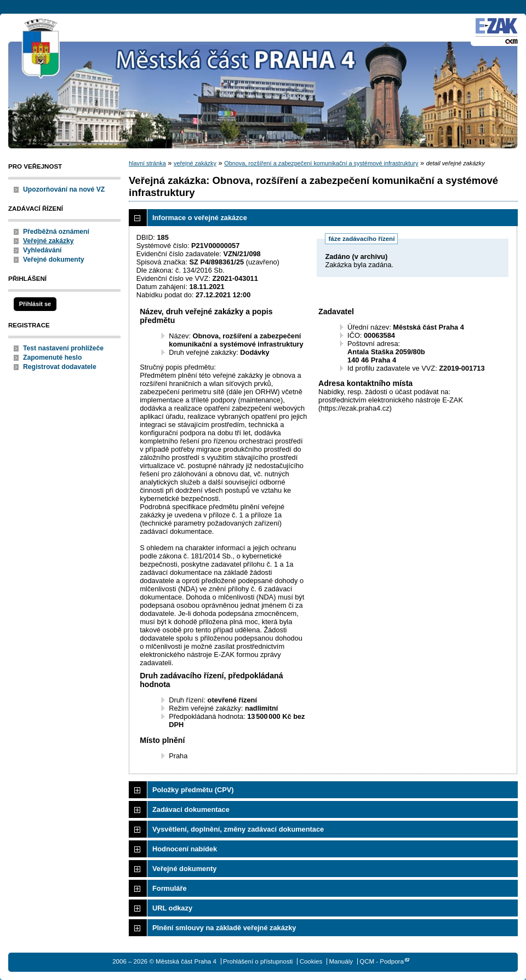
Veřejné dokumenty (53, 260)
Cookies (311, 961)
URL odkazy (172, 908)
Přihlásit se (35, 304)
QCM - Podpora (382, 961)
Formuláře (170, 888)
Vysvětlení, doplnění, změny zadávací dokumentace (238, 829)
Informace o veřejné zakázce (200, 218)
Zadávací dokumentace (191, 809)
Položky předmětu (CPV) (193, 790)
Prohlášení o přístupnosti (258, 961)
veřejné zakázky (195, 163)
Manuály (341, 961)
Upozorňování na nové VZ (64, 189)
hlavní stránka (147, 163)
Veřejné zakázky (48, 241)
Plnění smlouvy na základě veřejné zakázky (224, 928)
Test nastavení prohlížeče (63, 348)
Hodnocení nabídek (185, 849)
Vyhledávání (42, 250)
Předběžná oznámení (56, 232)
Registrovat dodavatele (60, 367)
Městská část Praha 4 (41, 49)
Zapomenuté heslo (52, 358)
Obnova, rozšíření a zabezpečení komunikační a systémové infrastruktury (321, 163)
